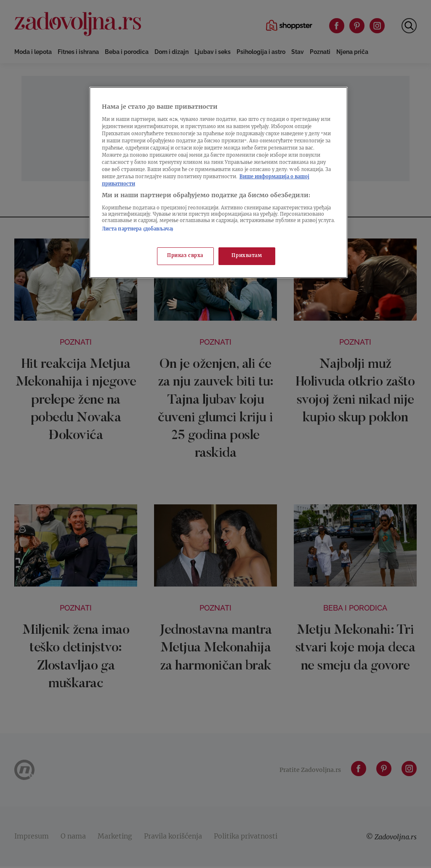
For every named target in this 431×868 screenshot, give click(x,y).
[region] (218, 182)
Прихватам (247, 256)
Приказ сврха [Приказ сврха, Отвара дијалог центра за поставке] (185, 256)
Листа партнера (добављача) (138, 229)
